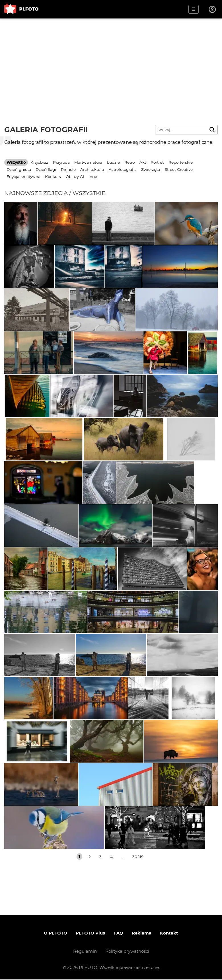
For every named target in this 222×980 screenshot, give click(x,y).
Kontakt (169, 934)
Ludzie (113, 162)
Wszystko (16, 162)
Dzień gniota (19, 169)
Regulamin (85, 952)
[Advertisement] (111, 61)
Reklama (142, 934)
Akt (143, 162)
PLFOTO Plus (90, 934)
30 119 (138, 857)
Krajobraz (39, 162)
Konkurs (53, 177)
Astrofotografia (123, 169)
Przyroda (61, 162)
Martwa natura (88, 162)
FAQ (118, 934)
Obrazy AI (75, 177)
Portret (157, 162)
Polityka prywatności (127, 952)
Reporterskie (181, 162)
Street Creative (179, 169)
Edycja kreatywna (23, 177)
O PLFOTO (55, 934)
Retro (129, 162)
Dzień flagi (46, 169)
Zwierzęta (151, 169)
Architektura (92, 169)
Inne (93, 177)
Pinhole (68, 169)
